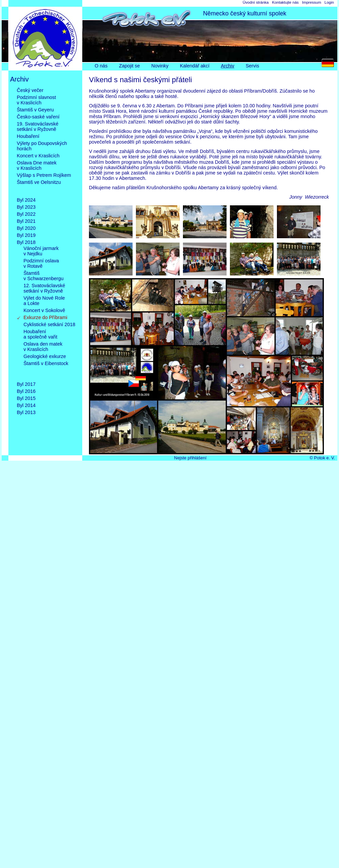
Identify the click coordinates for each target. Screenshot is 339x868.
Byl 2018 (26, 242)
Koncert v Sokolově (44, 310)
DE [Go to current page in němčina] (329, 65)
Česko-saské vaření (38, 117)
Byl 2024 (26, 200)
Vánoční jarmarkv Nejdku (41, 251)
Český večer (30, 90)
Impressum (312, 2)
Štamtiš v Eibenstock (46, 369)
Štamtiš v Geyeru (35, 110)
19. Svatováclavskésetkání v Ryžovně (38, 126)
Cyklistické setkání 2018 (49, 324)
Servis (252, 66)
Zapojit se (129, 66)
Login (329, 2)
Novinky (160, 66)
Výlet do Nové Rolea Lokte (44, 301)
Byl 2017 (26, 384)
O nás (101, 66)
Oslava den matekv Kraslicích (43, 347)
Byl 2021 (26, 221)
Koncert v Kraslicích (38, 156)
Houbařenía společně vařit (40, 334)
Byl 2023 (26, 207)
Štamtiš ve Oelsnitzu (39, 188)
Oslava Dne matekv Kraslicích (37, 165)
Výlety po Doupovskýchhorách (42, 146)
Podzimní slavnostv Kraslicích (36, 100)
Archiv (228, 66)
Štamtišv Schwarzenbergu (43, 276)
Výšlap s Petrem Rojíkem (44, 175)
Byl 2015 (26, 398)
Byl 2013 (26, 412)
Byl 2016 (26, 391)
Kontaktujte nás (285, 2)
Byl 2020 (26, 228)
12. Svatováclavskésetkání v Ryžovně (44, 288)
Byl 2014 (26, 405)
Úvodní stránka (256, 2)
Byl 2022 (26, 214)
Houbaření (28, 136)
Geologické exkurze (45, 356)
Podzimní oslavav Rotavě (41, 263)
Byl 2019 (26, 235)
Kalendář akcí (195, 66)
